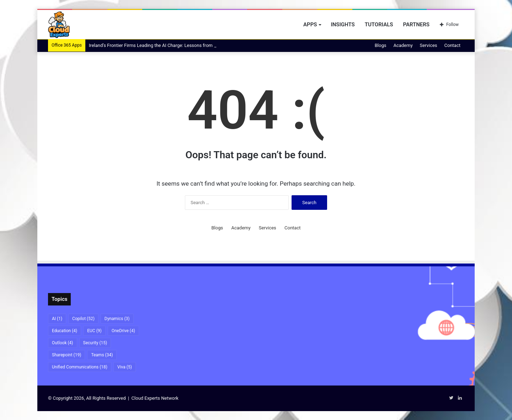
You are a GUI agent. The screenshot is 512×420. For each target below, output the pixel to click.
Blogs (381, 45)
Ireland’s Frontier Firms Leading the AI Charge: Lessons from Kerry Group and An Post (177, 45)
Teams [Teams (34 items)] (102, 355)
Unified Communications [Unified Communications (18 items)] (80, 367)
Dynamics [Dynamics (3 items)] (117, 319)
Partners (416, 25)
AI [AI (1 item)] (57, 319)
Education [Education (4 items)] (65, 331)
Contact (452, 45)
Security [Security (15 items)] (95, 343)
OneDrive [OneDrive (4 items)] (123, 331)
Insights (343, 25)
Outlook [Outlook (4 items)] (63, 343)
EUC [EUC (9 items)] (94, 331)
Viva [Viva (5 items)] (125, 367)
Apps (310, 25)
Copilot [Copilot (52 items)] (83, 319)
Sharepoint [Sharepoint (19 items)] (66, 355)
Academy (403, 45)
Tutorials (379, 25)
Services (429, 45)
